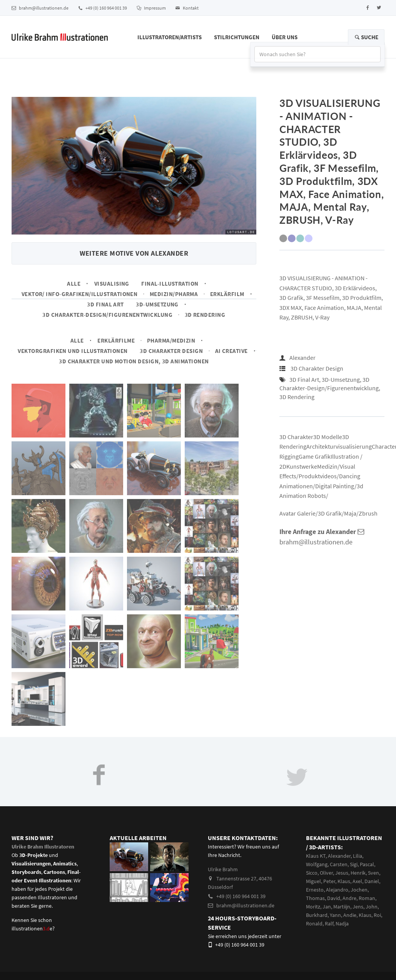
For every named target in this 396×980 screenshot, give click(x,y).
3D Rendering (205, 315)
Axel (357, 881)
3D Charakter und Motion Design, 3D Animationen (134, 361)
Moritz (313, 907)
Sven (373, 873)
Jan (327, 907)
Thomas (315, 898)
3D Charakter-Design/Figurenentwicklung (107, 315)
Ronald (314, 923)
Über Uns (285, 37)
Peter (329, 881)
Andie (350, 915)
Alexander (302, 358)
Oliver (326, 873)
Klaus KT (316, 856)
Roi (377, 915)
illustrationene (32, 928)
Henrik (358, 873)
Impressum (151, 8)
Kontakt (187, 8)
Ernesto (315, 890)
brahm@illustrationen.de (40, 8)
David (334, 898)
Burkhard (317, 915)
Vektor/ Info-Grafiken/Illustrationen (80, 294)
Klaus (344, 881)
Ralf (329, 923)
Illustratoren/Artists (170, 37)
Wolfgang (317, 864)
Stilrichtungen (237, 37)
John (372, 907)
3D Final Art (105, 304)
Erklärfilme (116, 340)
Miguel (313, 881)
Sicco (312, 873)
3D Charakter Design (171, 351)
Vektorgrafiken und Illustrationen (73, 351)
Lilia (358, 856)
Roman (367, 898)
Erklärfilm (227, 294)
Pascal (367, 864)
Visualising (112, 284)
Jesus (342, 873)
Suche (366, 37)
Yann (335, 915)
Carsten (339, 864)
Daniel (372, 881)
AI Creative (231, 351)
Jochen (359, 890)
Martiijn (342, 907)
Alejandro (337, 890)
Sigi (354, 864)
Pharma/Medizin (171, 340)
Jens (358, 907)
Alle (74, 284)
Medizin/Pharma (174, 294)
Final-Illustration (170, 284)
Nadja (342, 923)
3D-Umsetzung (157, 304)
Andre (349, 898)
